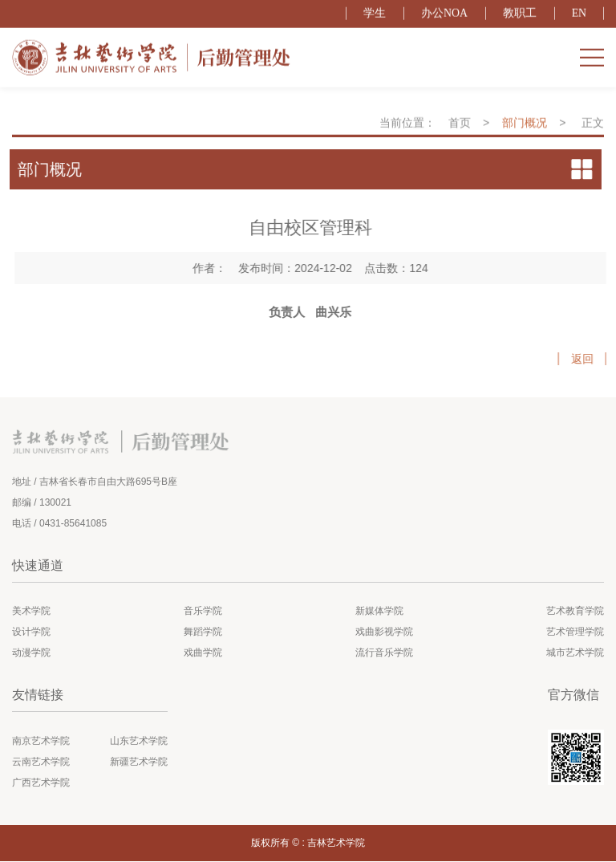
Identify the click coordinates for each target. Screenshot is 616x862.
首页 (460, 130)
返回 (590, 359)
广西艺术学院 (41, 783)
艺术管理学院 (575, 633)
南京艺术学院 (41, 742)
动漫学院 (31, 654)
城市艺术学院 (575, 654)
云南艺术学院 (41, 762)
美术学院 (31, 612)
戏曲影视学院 (384, 633)
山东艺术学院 (139, 742)
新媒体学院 (379, 612)
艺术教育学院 (575, 612)
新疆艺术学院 (139, 762)
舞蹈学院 (203, 633)
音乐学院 (203, 612)
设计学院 (31, 633)
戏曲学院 (203, 654)
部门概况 (525, 130)
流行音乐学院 (384, 654)
